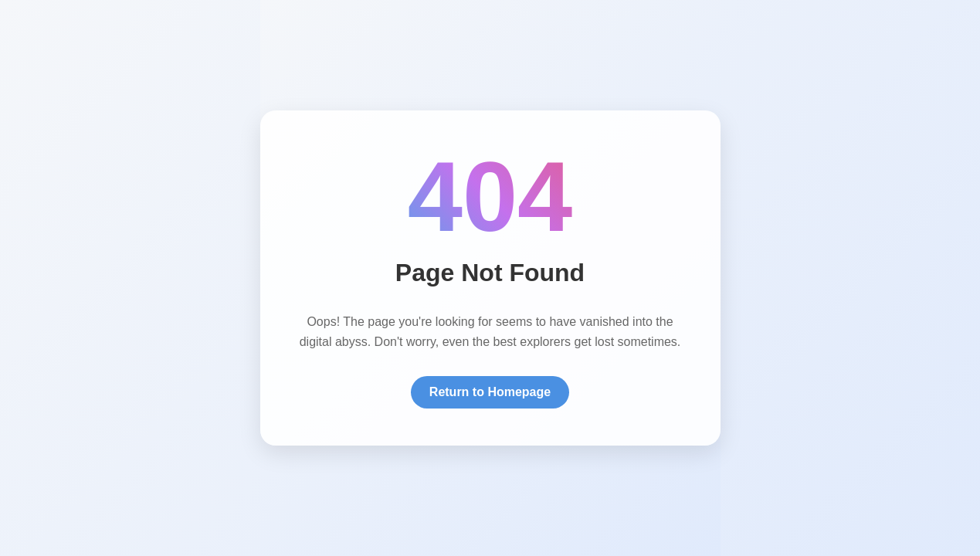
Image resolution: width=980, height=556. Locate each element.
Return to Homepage (490, 392)
